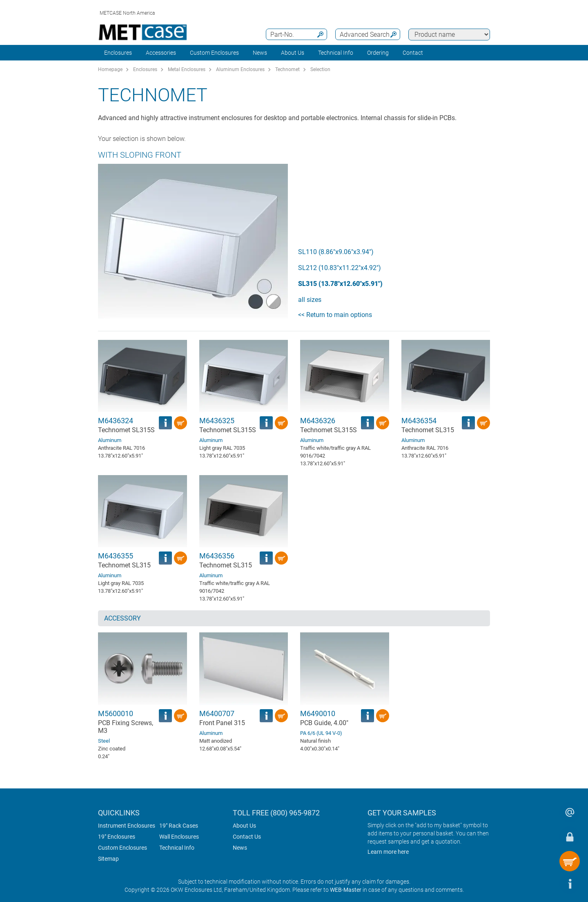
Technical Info (177, 848)
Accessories (161, 53)
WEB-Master (346, 890)
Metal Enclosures (187, 69)
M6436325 (217, 421)
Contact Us (247, 837)
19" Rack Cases (179, 826)
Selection (320, 69)
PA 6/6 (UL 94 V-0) (321, 733)
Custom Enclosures (214, 53)
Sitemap (108, 859)
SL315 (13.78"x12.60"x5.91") (340, 284)
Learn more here (388, 852)
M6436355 (116, 556)
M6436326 (318, 421)
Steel (104, 741)
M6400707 (217, 713)
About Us (244, 826)
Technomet (287, 69)
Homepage (110, 69)
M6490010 (318, 713)
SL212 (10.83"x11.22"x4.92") (340, 268)
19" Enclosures (117, 837)
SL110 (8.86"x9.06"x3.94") (336, 252)
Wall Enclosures (179, 837)
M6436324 (116, 421)
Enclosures (118, 53)
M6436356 (217, 556)
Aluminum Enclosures (240, 69)
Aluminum (110, 440)
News (260, 53)
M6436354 (419, 421)
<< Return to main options (335, 315)
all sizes (310, 300)
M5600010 (116, 713)
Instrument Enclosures (127, 826)
